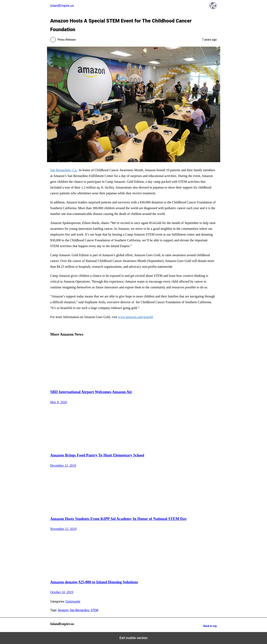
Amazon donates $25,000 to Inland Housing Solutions (94, 582)
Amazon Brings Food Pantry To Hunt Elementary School (97, 455)
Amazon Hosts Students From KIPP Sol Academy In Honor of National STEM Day (119, 519)
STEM (95, 610)
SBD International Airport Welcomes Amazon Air (91, 392)
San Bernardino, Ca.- (64, 170)
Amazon (63, 610)
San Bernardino (79, 610)
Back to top (210, 626)
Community (73, 602)
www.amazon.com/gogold (135, 317)
